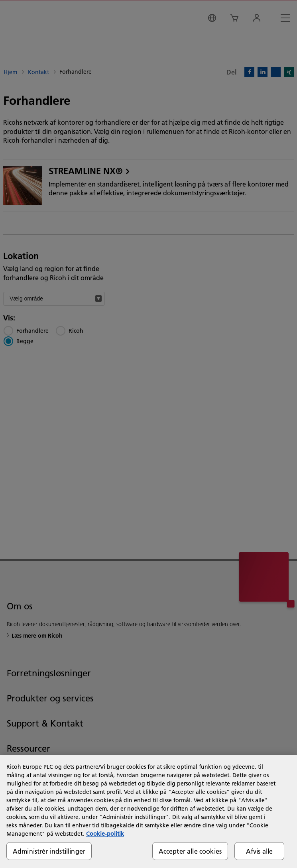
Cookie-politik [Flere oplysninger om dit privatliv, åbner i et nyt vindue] (105, 834)
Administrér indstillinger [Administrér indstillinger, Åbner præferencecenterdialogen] (49, 851)
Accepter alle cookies (190, 851)
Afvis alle (260, 851)
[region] (148, 811)
